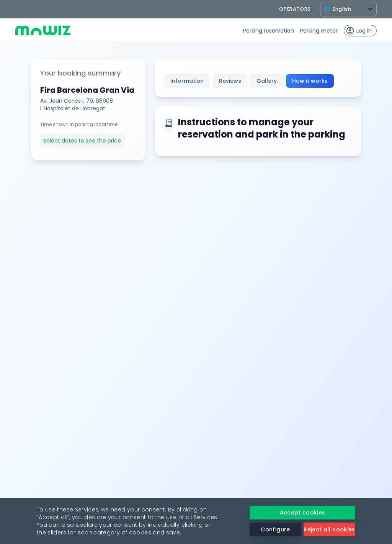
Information (187, 81)
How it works (310, 81)
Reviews (230, 81)
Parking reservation (269, 31)
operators (295, 9)
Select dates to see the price (82, 141)
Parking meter (319, 31)
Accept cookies (303, 513)
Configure (275, 529)
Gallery (267, 81)
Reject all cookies (329, 529)
